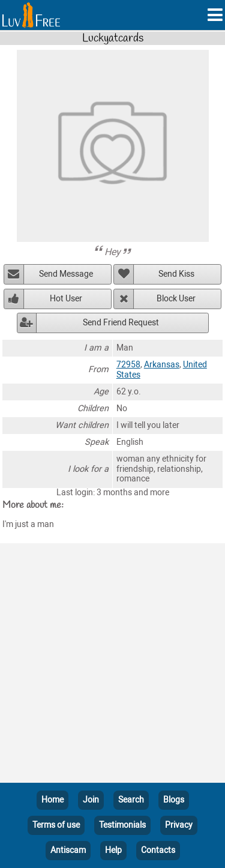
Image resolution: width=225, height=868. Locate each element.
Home (52, 800)
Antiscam (68, 850)
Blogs (174, 800)
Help (113, 850)
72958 (128, 365)
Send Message (66, 274)
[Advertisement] (112, 665)
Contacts (158, 850)
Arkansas (162, 365)
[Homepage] (31, 15)
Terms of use (56, 825)
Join (91, 800)
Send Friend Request (121, 323)
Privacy (179, 825)
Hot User (66, 299)
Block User (176, 299)
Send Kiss (176, 274)
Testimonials (122, 825)
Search (131, 800)
